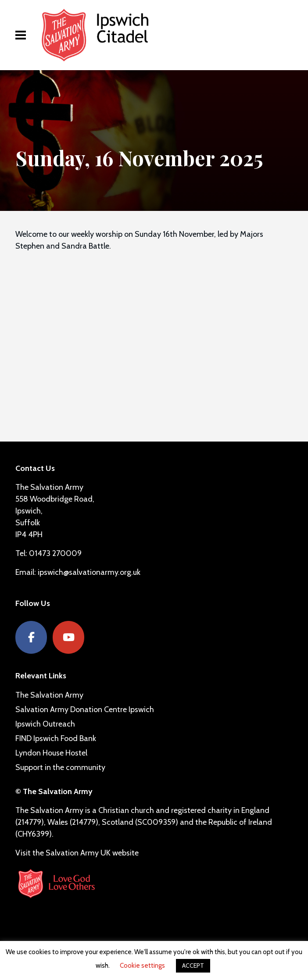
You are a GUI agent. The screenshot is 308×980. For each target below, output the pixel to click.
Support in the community (60, 767)
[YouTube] (68, 637)
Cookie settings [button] (142, 966)
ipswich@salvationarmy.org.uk (89, 572)
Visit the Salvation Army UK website (77, 853)
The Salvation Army (49, 695)
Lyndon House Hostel (51, 753)
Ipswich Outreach (45, 724)
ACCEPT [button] (193, 966)
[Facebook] (31, 637)
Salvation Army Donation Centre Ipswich (85, 709)
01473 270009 (55, 553)
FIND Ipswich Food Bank (56, 738)
